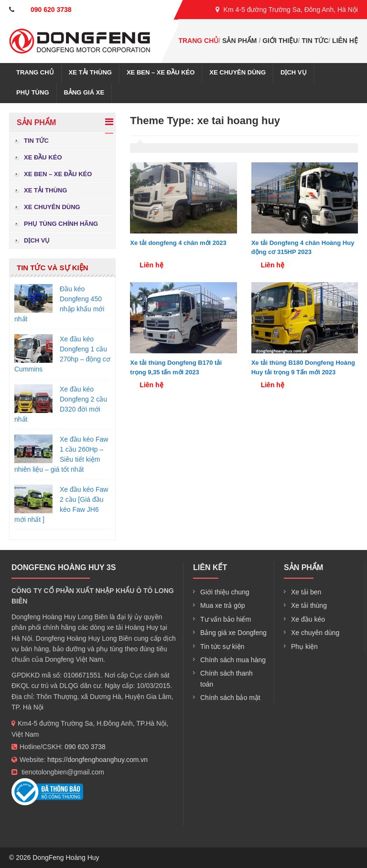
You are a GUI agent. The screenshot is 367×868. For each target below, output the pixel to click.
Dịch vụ (293, 72)
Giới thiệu (280, 41)
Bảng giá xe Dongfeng (233, 633)
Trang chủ (198, 41)
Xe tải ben (306, 592)
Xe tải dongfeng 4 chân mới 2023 (178, 243)
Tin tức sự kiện (222, 646)
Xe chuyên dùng (237, 72)
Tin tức (315, 41)
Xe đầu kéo (43, 157)
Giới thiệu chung (225, 592)
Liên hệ (345, 41)
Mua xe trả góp (223, 605)
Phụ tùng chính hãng (61, 224)
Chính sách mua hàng (233, 660)
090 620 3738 (85, 747)
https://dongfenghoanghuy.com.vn (97, 760)
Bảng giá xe (84, 92)
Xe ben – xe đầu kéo (161, 72)
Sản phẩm (239, 41)
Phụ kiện (304, 646)
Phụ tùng (33, 92)
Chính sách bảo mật (230, 698)
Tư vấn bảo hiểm (226, 619)
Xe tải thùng (90, 72)
